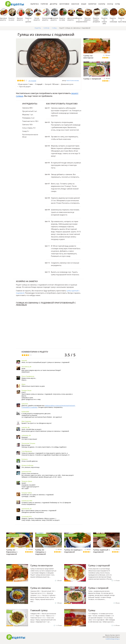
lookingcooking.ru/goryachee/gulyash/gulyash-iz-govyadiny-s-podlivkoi (48, 406)
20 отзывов (32, 81)
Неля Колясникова (73, 80)
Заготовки (64, 4)
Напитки (92, 4)
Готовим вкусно (16, 637)
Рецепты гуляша (90, 41)
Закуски (75, 4)
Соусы (110, 4)
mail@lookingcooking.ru (113, 639)
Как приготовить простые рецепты (15, 4)
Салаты (102, 4)
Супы (117, 4)
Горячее (44, 4)
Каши (84, 4)
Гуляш (9, 567)
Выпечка (35, 4)
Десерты (54, 4)
